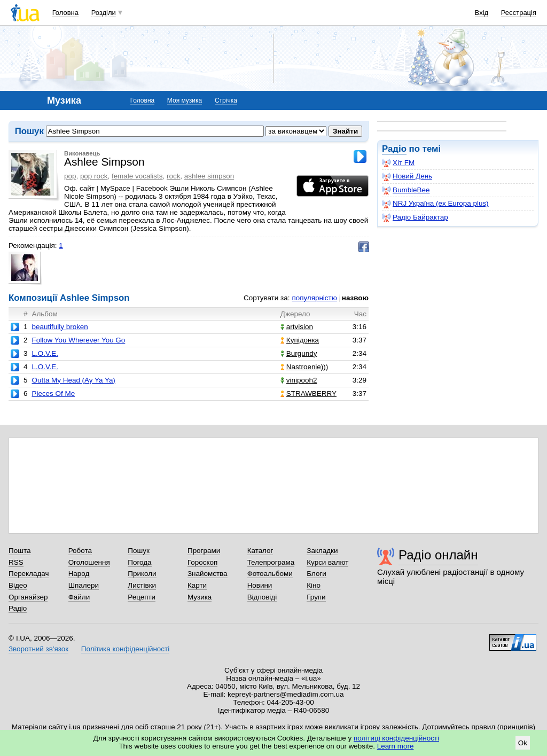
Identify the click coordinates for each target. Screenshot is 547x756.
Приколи (142, 574)
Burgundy (299, 353)
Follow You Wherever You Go (78, 340)
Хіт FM (398, 163)
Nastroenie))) (304, 367)
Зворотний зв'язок (38, 649)
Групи (316, 597)
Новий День (407, 176)
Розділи (104, 13)
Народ (79, 574)
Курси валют (327, 562)
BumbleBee (406, 190)
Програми (204, 551)
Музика (200, 597)
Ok (523, 743)
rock (173, 176)
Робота (80, 551)
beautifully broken (60, 327)
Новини (260, 585)
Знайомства (208, 574)
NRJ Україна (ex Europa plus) (435, 204)
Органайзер (28, 597)
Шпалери (84, 585)
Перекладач (29, 574)
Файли (79, 597)
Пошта (19, 551)
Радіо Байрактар (415, 217)
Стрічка (226, 100)
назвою (355, 298)
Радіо (394, 149)
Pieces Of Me (53, 393)
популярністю (314, 298)
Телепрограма (271, 562)
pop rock (94, 176)
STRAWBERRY (308, 393)
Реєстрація (519, 13)
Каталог (260, 551)
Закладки (322, 551)
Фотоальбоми (270, 574)
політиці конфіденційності (396, 738)
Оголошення (89, 562)
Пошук (139, 551)
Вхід (482, 13)
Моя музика (185, 100)
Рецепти (142, 597)
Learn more (396, 746)
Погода (139, 562)
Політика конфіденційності (125, 649)
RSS (16, 562)
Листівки (142, 585)
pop (70, 176)
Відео (18, 585)
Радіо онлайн (438, 555)
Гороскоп (202, 562)
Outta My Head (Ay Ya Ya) (73, 380)
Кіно (314, 585)
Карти (197, 585)
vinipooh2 (299, 380)
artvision (297, 327)
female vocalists (137, 176)
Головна (65, 13)
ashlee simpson (209, 176)
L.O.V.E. (45, 353)
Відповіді (262, 597)
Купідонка (300, 340)
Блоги (317, 574)
